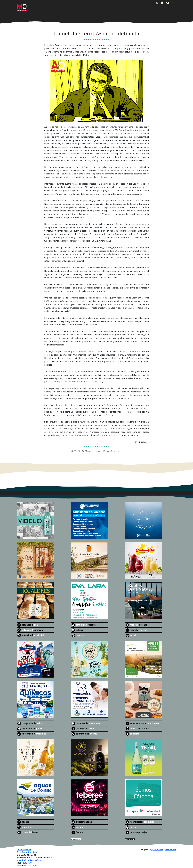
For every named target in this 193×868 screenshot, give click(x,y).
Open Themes (157, 850)
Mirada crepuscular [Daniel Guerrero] (102, 451)
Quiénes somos (24, 850)
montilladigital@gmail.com (30, 860)
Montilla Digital (31, 852)
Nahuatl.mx (171, 850)
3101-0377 (27, 863)
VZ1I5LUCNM (32, 866)
